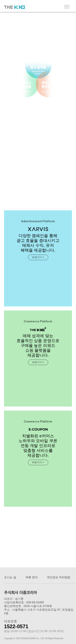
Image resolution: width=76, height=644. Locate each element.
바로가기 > (38, 257)
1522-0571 (16, 626)
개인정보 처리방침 (59, 577)
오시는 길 (10, 577)
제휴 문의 (32, 577)
